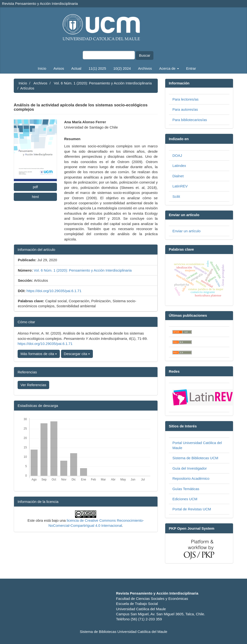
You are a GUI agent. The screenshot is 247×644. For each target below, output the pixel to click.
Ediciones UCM (185, 499)
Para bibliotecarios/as (190, 120)
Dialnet (178, 176)
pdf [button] (35, 187)
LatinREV (180, 186)
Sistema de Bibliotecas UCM (195, 458)
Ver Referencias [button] (33, 385)
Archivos (145, 68)
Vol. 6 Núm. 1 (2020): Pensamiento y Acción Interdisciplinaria (103, 83)
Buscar (145, 55)
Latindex (179, 166)
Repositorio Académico (191, 478)
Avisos (59, 68)
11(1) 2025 (97, 68)
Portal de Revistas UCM (192, 509)
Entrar (191, 68)
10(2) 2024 (122, 68)
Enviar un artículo (187, 231)
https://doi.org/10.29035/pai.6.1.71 (54, 291)
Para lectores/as (185, 99)
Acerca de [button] (169, 68)
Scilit (176, 196)
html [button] (35, 197)
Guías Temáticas (186, 489)
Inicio (42, 68)
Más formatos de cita (39, 354)
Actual (76, 68)
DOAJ (177, 155)
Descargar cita (77, 354)
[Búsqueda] (109, 55)
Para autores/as (185, 109)
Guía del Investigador (190, 468)
